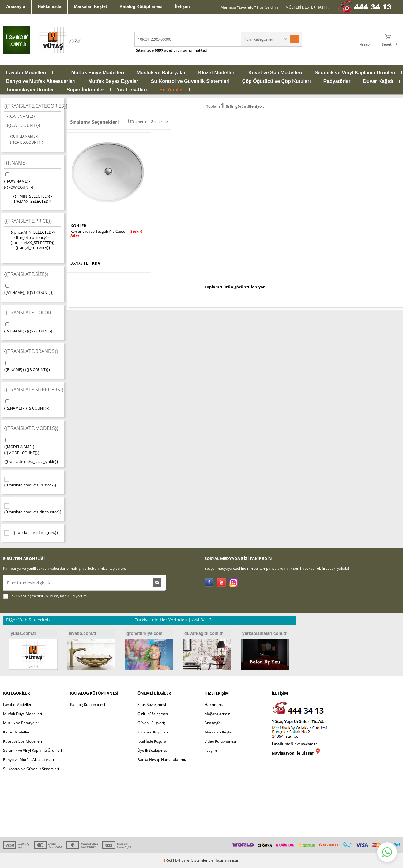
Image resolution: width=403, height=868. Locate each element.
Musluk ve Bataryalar (161, 73)
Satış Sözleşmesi (152, 705)
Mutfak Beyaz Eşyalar (113, 81)
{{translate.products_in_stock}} (30, 482)
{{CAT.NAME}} (23, 121)
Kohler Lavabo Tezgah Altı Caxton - (106, 234)
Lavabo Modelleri (26, 73)
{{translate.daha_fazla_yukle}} (31, 462)
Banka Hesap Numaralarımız (162, 760)
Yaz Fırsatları (132, 90)
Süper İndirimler (85, 90)
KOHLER (78, 226)
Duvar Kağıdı (378, 81)
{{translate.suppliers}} (33, 390)
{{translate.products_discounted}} (33, 509)
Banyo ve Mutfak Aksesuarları (41, 81)
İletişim (183, 6)
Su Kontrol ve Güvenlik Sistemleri (190, 81)
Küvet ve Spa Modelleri (275, 73)
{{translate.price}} (28, 221)
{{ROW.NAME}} (33, 181)
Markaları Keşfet (90, 6)
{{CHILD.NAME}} (27, 139)
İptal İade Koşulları (153, 741)
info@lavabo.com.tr (300, 744)
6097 (159, 50)
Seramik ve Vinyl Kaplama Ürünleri (355, 73)
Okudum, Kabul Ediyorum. (45, 596)
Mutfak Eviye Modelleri (98, 73)
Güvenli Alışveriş (152, 723)
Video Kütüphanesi (220, 741)
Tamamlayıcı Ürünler (30, 90)
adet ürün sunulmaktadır (186, 50)
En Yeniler (171, 90)
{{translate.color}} (29, 313)
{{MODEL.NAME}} (33, 446)
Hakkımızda (49, 6)
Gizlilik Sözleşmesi (153, 714)
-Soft (169, 860)
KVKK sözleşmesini (27, 596)
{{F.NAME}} (16, 163)
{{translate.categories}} (33, 106)
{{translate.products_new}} (31, 533)
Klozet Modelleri (217, 73)
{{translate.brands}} (31, 351)
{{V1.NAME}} (33, 289)
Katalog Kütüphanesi (141, 6)
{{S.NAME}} (33, 405)
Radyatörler (337, 81)
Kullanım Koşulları (153, 732)
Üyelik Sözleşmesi (153, 750)
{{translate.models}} (31, 428)
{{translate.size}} (26, 274)
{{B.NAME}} (33, 366)
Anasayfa (16, 6)
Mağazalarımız (217, 714)
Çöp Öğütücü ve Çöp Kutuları (277, 81)
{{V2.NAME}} (33, 328)
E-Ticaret (183, 860)
